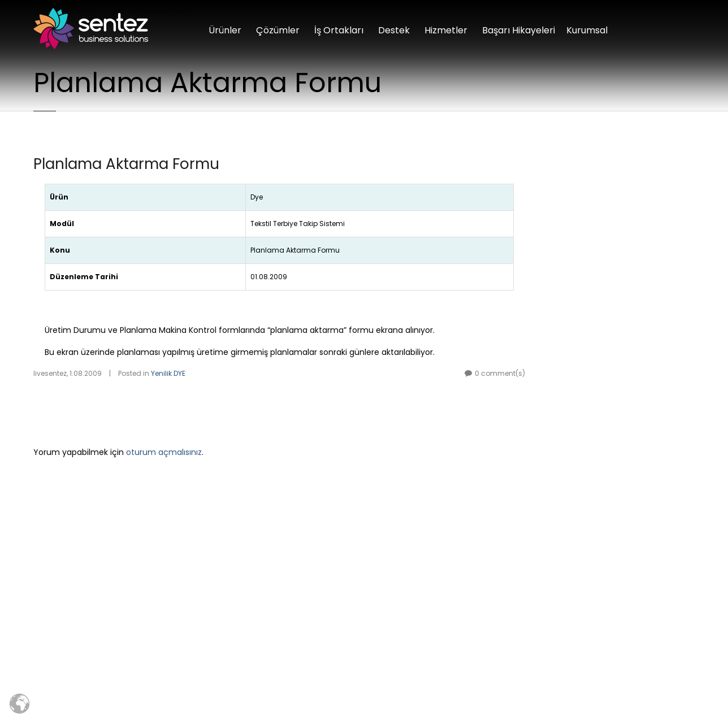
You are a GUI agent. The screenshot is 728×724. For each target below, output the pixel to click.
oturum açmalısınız (164, 452)
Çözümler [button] (278, 30)
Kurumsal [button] (587, 30)
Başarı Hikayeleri (519, 30)
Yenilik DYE (168, 373)
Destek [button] (394, 30)
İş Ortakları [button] (339, 30)
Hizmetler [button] (446, 30)
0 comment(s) (500, 373)
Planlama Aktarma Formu (126, 164)
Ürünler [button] (225, 30)
